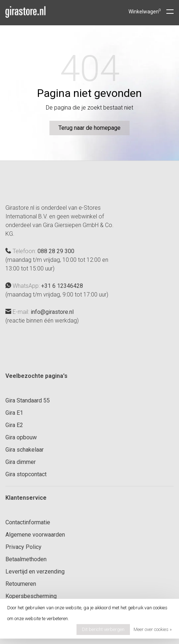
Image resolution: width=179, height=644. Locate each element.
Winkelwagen (145, 12)
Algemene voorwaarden (35, 535)
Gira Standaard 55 (28, 400)
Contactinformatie (28, 522)
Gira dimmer (21, 462)
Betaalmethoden (26, 559)
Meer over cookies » (153, 629)
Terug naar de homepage (89, 128)
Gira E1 (14, 413)
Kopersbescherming (31, 596)
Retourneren (21, 584)
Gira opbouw (21, 437)
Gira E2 (14, 425)
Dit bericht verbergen (103, 629)
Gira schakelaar (25, 450)
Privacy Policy (23, 547)
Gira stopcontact (26, 474)
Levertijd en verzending (35, 572)
